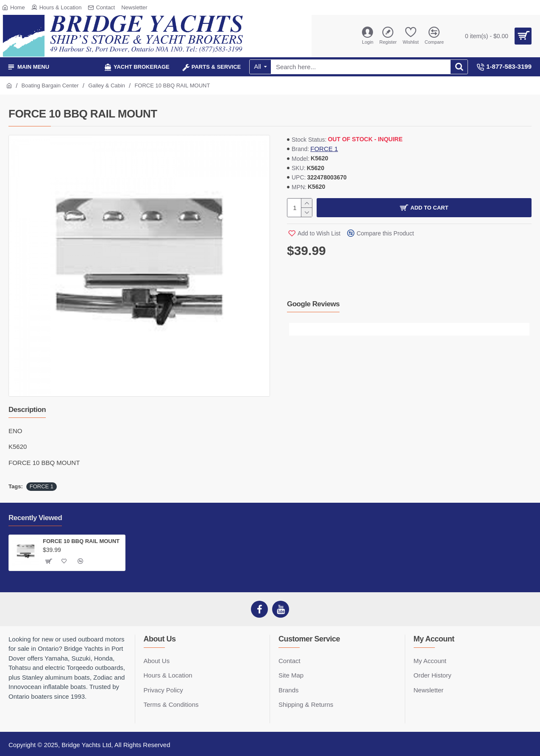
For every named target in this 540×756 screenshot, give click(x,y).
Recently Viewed (35, 518)
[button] (295, 329)
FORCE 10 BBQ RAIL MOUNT (81, 541)
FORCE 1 (324, 149)
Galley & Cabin (107, 85)
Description (27, 410)
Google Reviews (313, 304)
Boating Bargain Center (50, 85)
